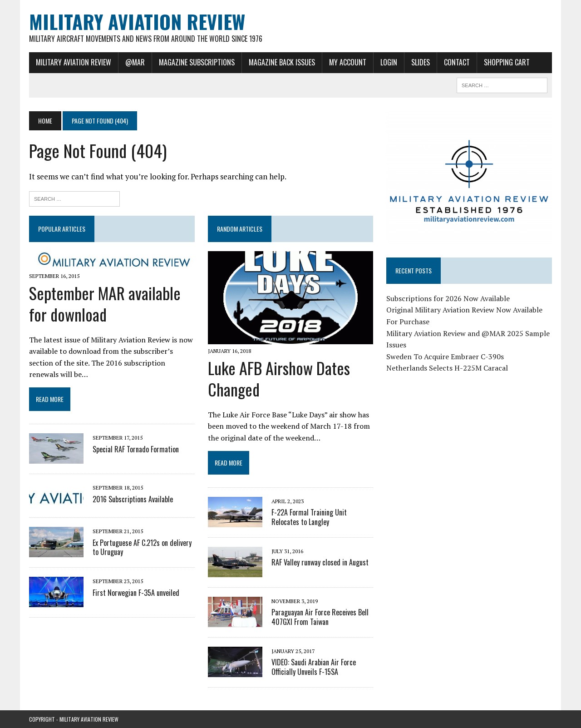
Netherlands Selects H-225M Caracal (447, 368)
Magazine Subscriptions (197, 62)
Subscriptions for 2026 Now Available (448, 298)
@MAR (135, 62)
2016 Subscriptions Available (133, 499)
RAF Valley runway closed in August (320, 562)
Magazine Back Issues (282, 62)
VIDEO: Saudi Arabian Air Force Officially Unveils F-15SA (314, 667)
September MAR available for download (105, 303)
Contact (457, 62)
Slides (421, 62)
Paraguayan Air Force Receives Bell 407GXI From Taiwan (320, 617)
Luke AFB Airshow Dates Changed (279, 378)
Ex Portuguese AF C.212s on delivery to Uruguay (142, 547)
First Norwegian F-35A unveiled (136, 593)
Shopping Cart (507, 62)
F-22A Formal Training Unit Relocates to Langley (309, 517)
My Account (348, 62)
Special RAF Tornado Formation (136, 449)
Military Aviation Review (74, 62)
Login (389, 62)
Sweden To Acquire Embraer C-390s (445, 357)
